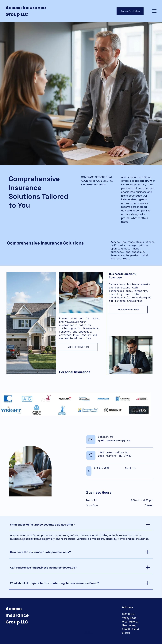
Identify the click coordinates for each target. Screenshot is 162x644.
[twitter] (149, 640)
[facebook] (143, 640)
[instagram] (154, 640)
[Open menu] (154, 11)
